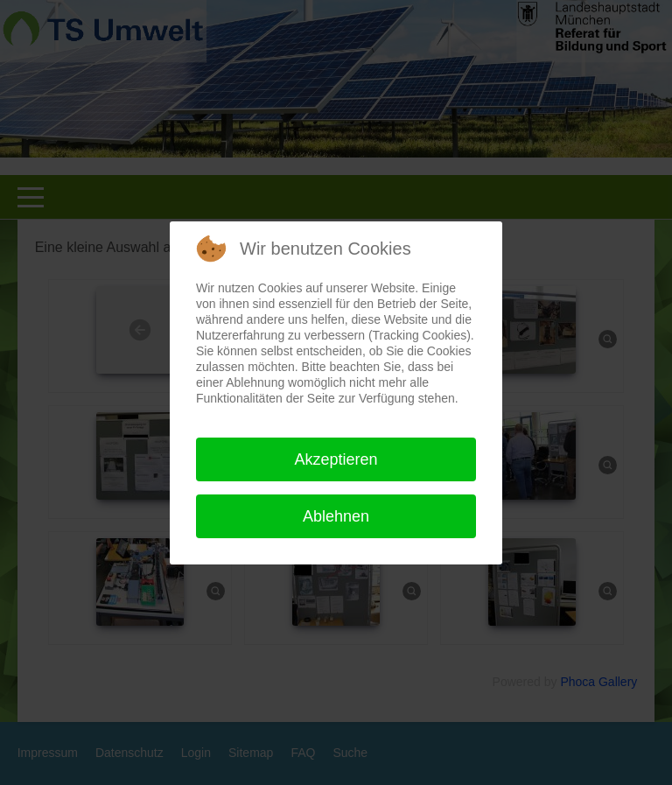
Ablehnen (336, 516)
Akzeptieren (336, 459)
